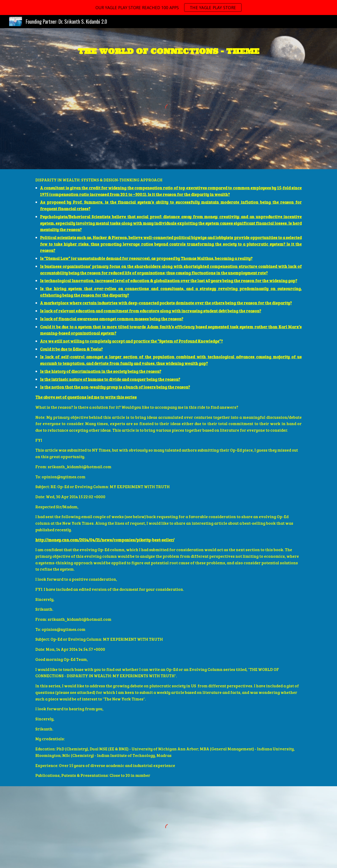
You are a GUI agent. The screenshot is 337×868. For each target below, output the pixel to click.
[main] (168, 50)
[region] (168, 7)
